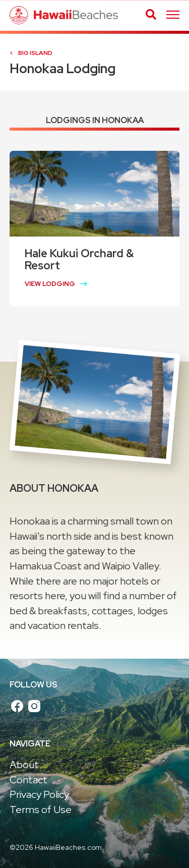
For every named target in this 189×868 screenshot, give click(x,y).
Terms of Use (41, 809)
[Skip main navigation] (173, 16)
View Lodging (50, 284)
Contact (28, 780)
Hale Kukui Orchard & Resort (79, 259)
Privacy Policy (39, 794)
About (24, 765)
